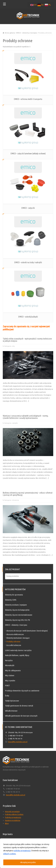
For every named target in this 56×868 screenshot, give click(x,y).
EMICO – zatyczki (28, 208)
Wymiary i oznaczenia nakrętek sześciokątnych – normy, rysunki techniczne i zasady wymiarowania (26, 417)
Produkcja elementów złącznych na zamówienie (22, 691)
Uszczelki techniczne (14, 645)
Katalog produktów (13, 820)
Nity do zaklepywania (13, 670)
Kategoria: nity (10, 346)
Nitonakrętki (10, 665)
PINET (7, 686)
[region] (28, 853)
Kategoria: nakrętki (11, 423)
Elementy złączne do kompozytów (17, 610)
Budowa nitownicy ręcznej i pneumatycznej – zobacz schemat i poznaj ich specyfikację (28, 494)
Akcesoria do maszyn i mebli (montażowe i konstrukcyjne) (27, 631)
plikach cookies (10, 854)
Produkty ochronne (13, 642)
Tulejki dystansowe (12, 701)
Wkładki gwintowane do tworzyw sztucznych (21, 716)
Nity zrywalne (10, 681)
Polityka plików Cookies (14, 814)
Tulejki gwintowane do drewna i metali (19, 706)
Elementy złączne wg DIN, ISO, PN (17, 620)
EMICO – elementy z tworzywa (27, 33)
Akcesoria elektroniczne (15, 634)
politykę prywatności (22, 851)
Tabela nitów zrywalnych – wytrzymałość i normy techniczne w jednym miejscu (27, 340)
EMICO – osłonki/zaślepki (28, 317)
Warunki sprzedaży (12, 811)
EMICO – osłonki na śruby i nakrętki (28, 262)
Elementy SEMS (11, 600)
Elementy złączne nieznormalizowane (19, 615)
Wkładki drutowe (11, 711)
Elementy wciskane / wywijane (16, 605)
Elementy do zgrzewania (14, 595)
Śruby (7, 696)
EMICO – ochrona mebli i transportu (28, 99)
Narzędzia (9, 660)
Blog (7, 823)
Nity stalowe (10, 675)
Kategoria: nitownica (12, 500)
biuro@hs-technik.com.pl (18, 742)
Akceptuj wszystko (28, 862)
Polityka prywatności (13, 817)
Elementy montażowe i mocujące (18, 638)
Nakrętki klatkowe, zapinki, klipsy (17, 655)
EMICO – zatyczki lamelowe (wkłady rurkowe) (28, 153)
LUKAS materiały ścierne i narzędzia (18, 650)
